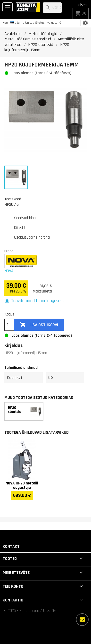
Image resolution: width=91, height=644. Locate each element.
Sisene (83, 5)
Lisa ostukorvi (39, 325)
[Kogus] (9, 325)
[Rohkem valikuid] (82, 620)
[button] (34, 301)
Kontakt (11, 546)
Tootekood (13, 199)
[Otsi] (52, 8)
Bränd (9, 251)
